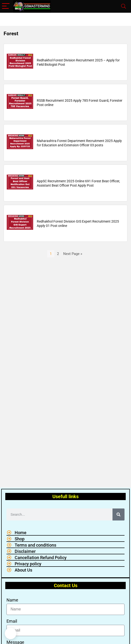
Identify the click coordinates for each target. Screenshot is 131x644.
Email (12, 621)
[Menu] (6, 6)
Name (12, 600)
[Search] (124, 6)
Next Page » (73, 254)
